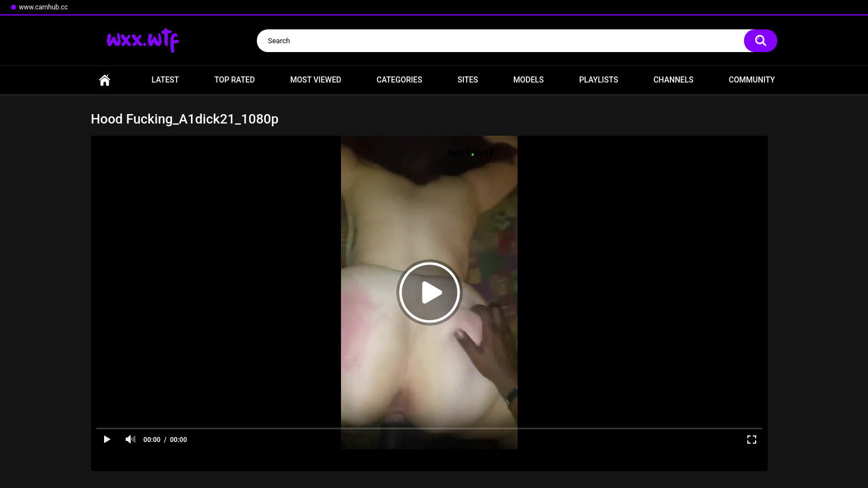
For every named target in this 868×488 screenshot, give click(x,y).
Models (528, 80)
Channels (673, 80)
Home (105, 80)
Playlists (599, 80)
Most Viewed (316, 80)
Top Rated (234, 80)
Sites (467, 80)
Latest (166, 80)
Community (752, 80)
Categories (399, 80)
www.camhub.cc (43, 7)
